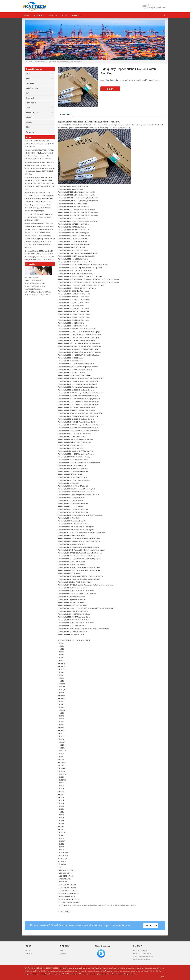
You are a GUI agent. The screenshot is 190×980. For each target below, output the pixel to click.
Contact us (28, 954)
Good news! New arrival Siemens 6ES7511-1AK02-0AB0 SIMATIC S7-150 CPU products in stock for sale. (39, 144)
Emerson (30, 117)
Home (30, 62)
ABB (28, 74)
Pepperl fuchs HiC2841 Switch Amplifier (75, 905)
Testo (28, 108)
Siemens (29, 79)
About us (53, 15)
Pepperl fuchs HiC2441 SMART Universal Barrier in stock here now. (114, 905)
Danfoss (29, 122)
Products (39, 15)
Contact (76, 15)
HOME (27, 15)
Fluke (28, 127)
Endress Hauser (32, 113)
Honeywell (30, 98)
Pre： (60, 905)
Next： (90, 905)
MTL (28, 93)
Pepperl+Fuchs (32, 88)
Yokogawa (30, 132)
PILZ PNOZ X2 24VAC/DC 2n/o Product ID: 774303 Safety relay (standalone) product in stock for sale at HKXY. (39, 217)
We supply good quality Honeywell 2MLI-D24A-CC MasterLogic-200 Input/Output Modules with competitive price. (38, 208)
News (65, 15)
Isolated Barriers (40, 62)
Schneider (30, 83)
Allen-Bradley (31, 103)
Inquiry (110, 89)
